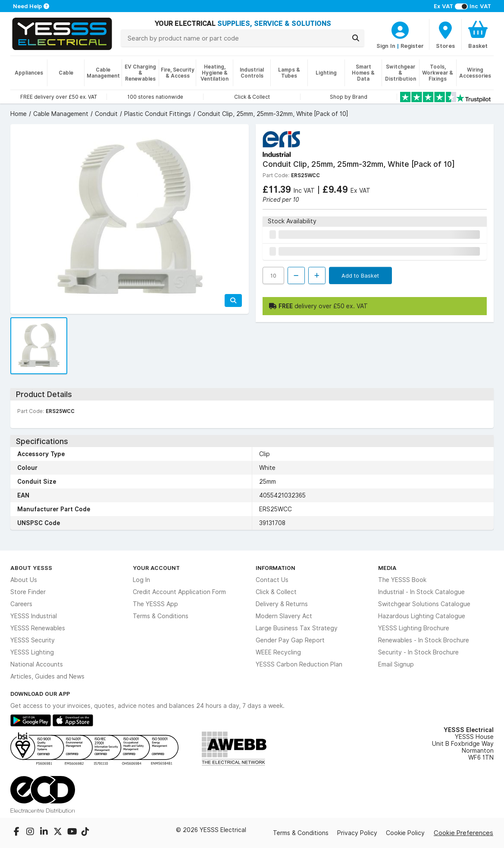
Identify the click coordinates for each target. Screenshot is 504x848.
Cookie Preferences (463, 833)
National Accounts (37, 664)
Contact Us (272, 580)
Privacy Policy (357, 833)
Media (387, 568)
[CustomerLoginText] (400, 29)
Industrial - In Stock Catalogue (421, 592)
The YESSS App (155, 604)
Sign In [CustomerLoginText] (386, 46)
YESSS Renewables (38, 628)
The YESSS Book (402, 580)
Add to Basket (360, 275)
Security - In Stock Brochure (418, 652)
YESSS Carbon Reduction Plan (299, 664)
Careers (21, 604)
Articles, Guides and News (47, 676)
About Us (24, 580)
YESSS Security (33, 640)
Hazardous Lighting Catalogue (422, 616)
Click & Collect (276, 592)
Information (275, 568)
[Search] (356, 38)
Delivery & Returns (282, 604)
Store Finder (28, 592)
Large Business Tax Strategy (297, 628)
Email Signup (396, 664)
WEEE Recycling (278, 652)
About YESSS (31, 568)
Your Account (156, 568)
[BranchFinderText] (445, 34)
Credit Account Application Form (179, 592)
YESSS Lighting (32, 652)
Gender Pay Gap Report (290, 640)
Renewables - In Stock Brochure (424, 640)
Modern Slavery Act (284, 616)
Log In (141, 580)
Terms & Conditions (161, 616)
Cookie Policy (405, 833)
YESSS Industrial (34, 616)
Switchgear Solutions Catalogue (424, 604)
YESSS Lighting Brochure (414, 628)
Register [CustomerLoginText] (412, 46)
